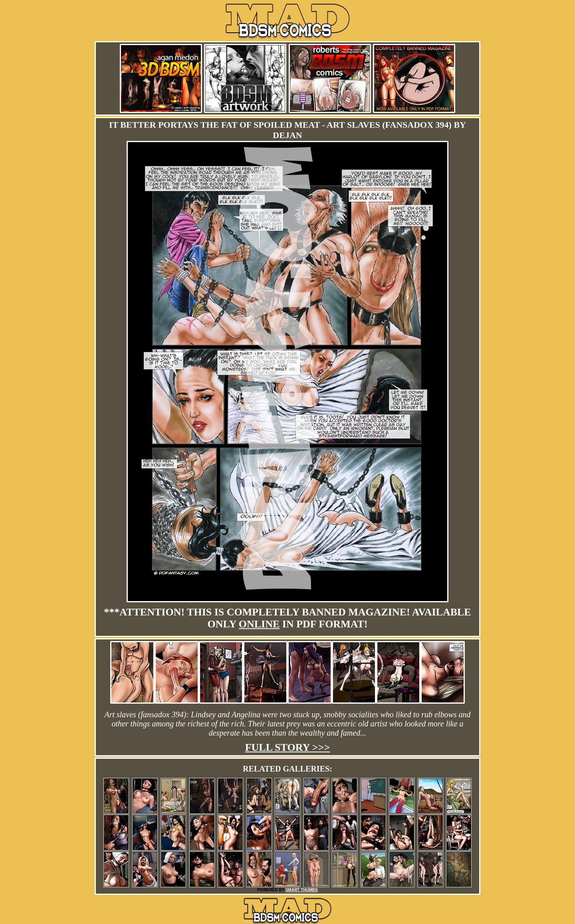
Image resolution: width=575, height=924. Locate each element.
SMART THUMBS (302, 890)
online (259, 624)
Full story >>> (288, 747)
